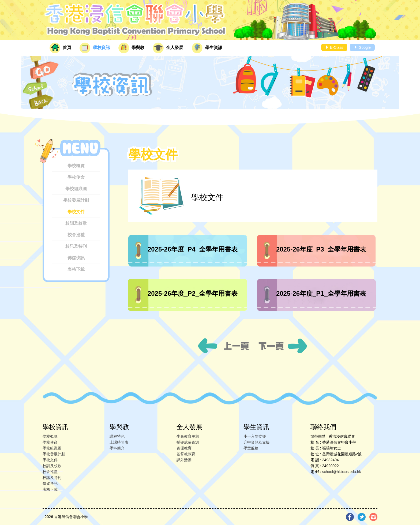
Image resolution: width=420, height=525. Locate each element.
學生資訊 (207, 48)
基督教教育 (186, 454)
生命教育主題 (188, 436)
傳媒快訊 (76, 258)
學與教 (131, 48)
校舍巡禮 (76, 235)
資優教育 (184, 448)
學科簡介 (117, 448)
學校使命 (76, 177)
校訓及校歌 (76, 223)
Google (362, 47)
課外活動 (184, 460)
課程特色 (117, 436)
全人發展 (168, 48)
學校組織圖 (76, 189)
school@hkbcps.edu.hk (342, 472)
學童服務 (251, 448)
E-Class (334, 47)
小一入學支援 (255, 436)
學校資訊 (95, 48)
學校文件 (76, 212)
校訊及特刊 (76, 246)
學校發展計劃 (76, 200)
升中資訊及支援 (257, 442)
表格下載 (76, 269)
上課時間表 (119, 442)
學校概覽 (76, 166)
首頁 (60, 48)
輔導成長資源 (188, 442)
